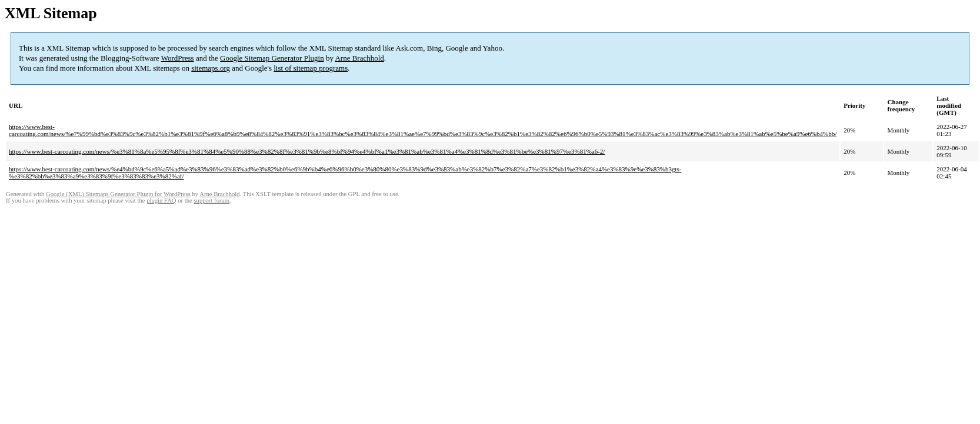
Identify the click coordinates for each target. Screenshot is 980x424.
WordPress (178, 58)
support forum (211, 201)
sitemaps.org (211, 68)
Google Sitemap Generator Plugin (272, 58)
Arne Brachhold (359, 58)
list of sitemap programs (311, 68)
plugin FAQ (161, 201)
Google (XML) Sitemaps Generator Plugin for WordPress (118, 194)
